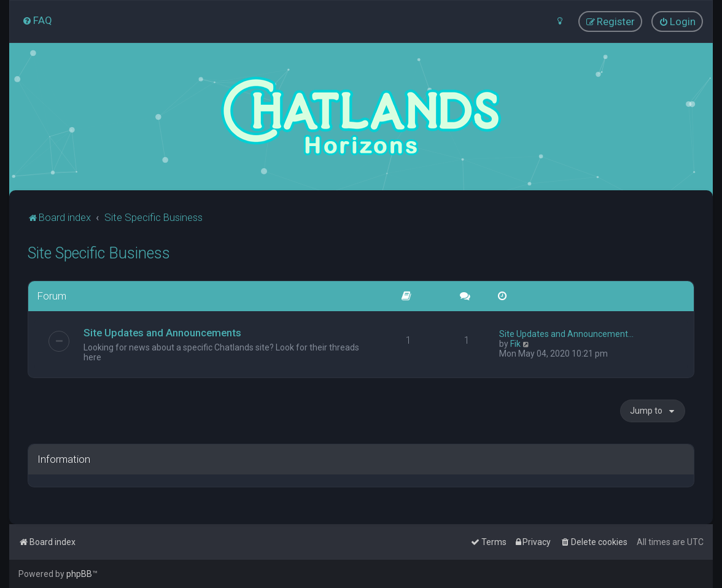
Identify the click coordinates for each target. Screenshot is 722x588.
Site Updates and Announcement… (566, 334)
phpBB (79, 574)
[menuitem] (37, 20)
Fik (515, 344)
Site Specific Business (99, 253)
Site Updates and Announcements (162, 333)
